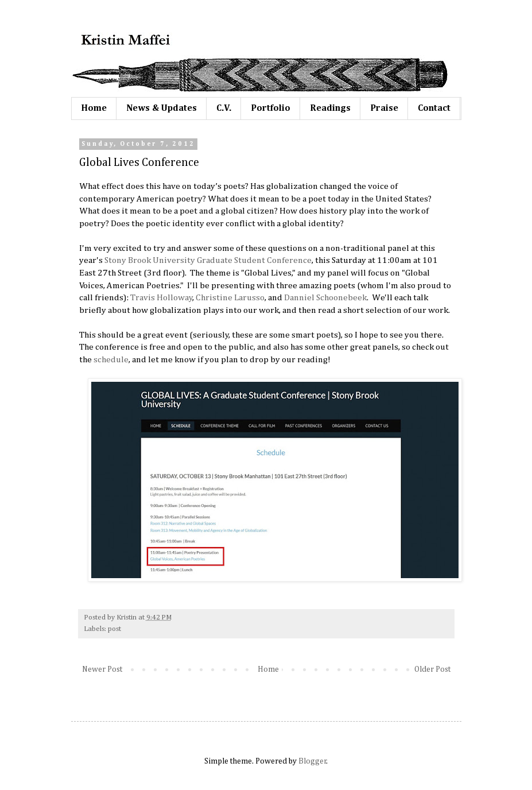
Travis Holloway (162, 298)
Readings (330, 109)
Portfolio (271, 109)
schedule (111, 360)
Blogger (312, 761)
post (114, 629)
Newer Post (102, 669)
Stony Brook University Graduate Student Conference (208, 260)
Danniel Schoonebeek (325, 298)
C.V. (224, 109)
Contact (434, 109)
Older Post (432, 669)
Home (94, 109)
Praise (384, 109)
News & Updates (162, 109)
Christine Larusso (230, 298)
